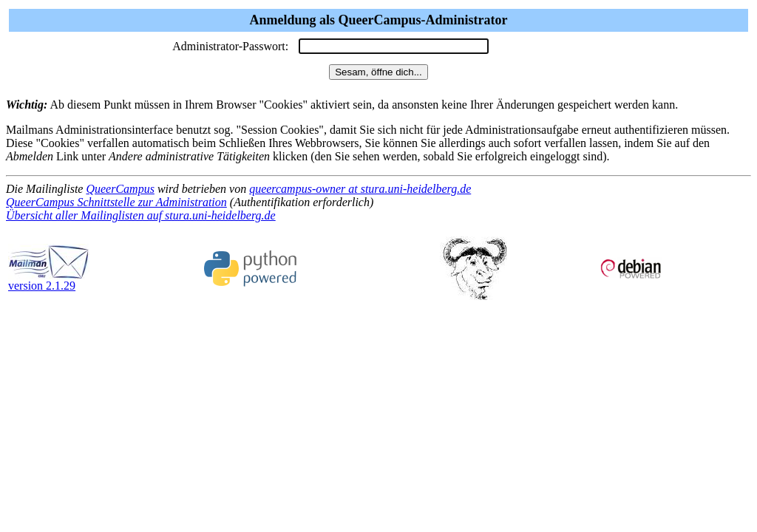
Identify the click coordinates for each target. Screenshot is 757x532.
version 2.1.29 (49, 280)
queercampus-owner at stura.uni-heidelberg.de (360, 189)
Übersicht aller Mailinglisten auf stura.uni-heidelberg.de (141, 215)
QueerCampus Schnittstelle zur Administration (116, 202)
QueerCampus (120, 189)
